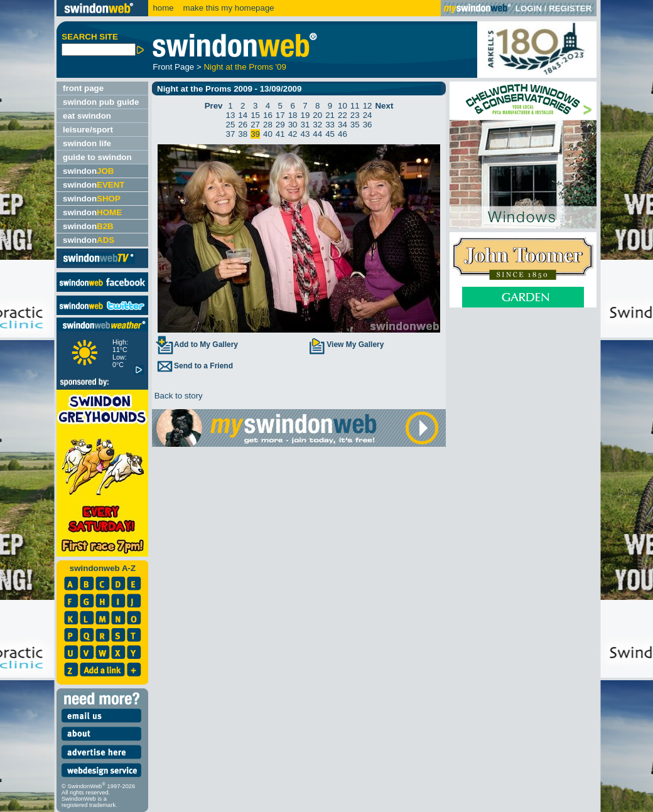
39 (255, 134)
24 (368, 115)
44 (317, 134)
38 (243, 134)
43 (305, 134)
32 (317, 125)
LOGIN (529, 8)
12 (368, 106)
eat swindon (87, 116)
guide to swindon (97, 157)
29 (280, 125)
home (163, 8)
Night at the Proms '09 (245, 67)
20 (317, 115)
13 (231, 115)
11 (355, 106)
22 (343, 115)
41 (280, 134)
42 (293, 134)
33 (330, 125)
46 (343, 134)
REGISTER (570, 8)
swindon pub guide (101, 102)
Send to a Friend (194, 366)
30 (293, 125)
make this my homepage (228, 8)
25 (231, 125)
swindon (88, 171)
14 (243, 115)
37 (231, 134)
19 (305, 115)
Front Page (173, 67)
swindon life (87, 143)
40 (268, 134)
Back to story (177, 396)
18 (293, 115)
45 (330, 134)
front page (83, 88)
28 (268, 125)
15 (255, 115)
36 (368, 125)
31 (305, 125)
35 (355, 125)
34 (343, 125)
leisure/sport (88, 130)
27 (255, 125)
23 (355, 115)
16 (268, 115)
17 (280, 115)
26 (243, 125)
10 (343, 106)
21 (330, 115)
